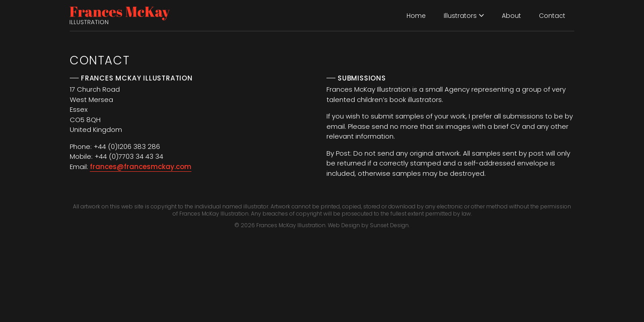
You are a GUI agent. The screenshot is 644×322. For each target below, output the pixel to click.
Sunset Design (389, 225)
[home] (120, 15)
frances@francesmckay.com (141, 167)
